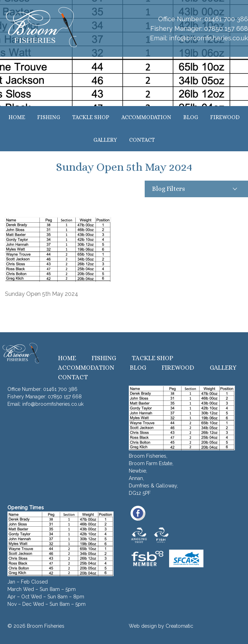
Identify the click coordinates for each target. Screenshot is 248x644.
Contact (142, 140)
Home (17, 117)
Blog (191, 117)
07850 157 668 (226, 28)
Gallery (105, 140)
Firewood (225, 117)
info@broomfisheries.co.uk (209, 38)
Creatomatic (179, 626)
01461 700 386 (226, 19)
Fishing (49, 117)
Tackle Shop (91, 117)
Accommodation (146, 117)
